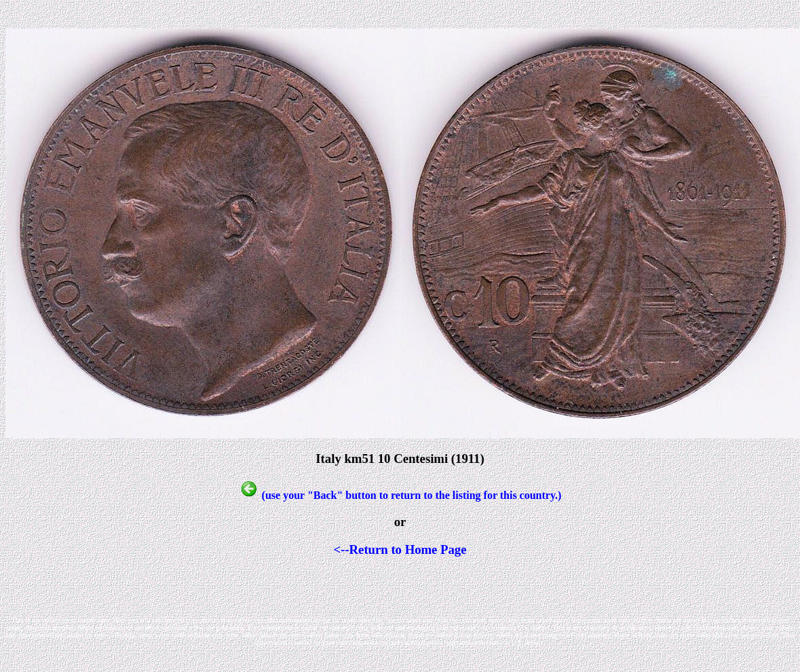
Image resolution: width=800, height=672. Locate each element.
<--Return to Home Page (400, 549)
